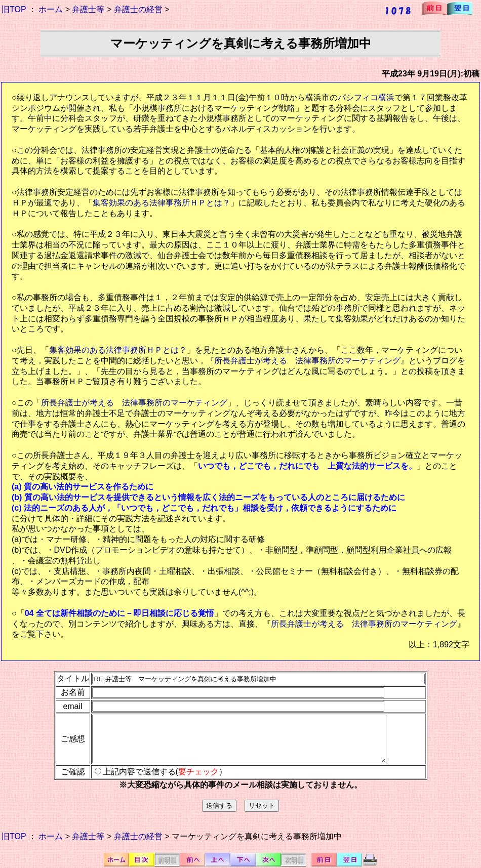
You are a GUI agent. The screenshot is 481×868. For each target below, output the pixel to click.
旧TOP (14, 9)
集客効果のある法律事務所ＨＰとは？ (162, 203)
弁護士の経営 (138, 9)
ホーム (51, 9)
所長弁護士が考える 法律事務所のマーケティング (307, 361)
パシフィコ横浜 (366, 97)
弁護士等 (88, 9)
